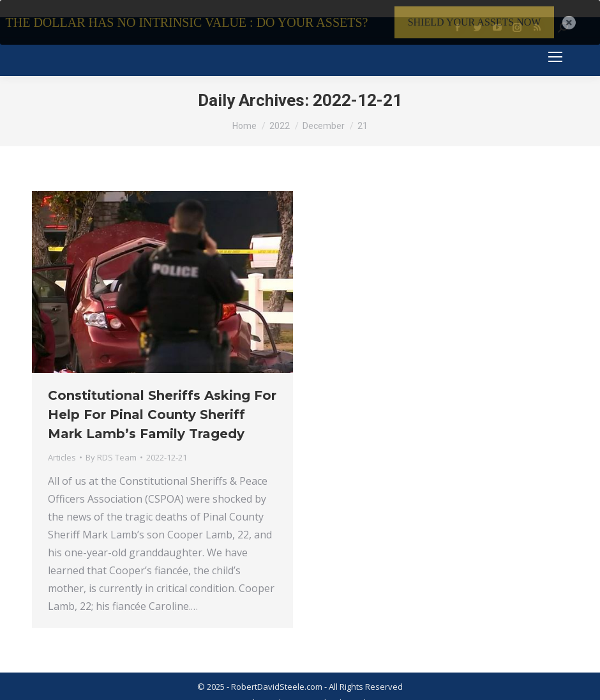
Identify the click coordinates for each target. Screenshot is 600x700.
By (111, 445)
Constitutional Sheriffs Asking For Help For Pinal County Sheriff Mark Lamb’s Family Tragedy (162, 402)
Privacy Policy (311, 690)
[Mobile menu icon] (555, 44)
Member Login (372, 690)
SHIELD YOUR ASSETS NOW (475, 22)
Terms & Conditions (238, 690)
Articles (62, 445)
